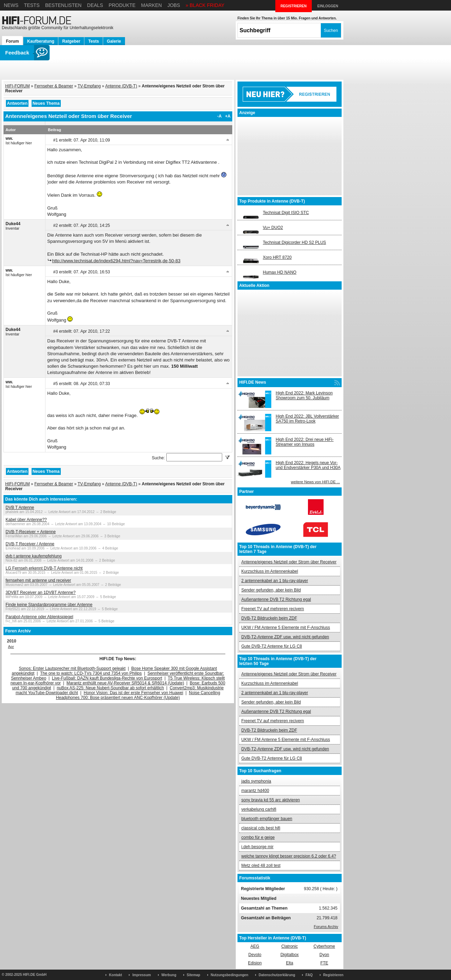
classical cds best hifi (261, 828)
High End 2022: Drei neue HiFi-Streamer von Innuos (305, 442)
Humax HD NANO (280, 272)
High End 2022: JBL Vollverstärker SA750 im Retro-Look (307, 419)
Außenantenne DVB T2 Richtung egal (276, 599)
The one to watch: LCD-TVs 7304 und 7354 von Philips (91, 673)
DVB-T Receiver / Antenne (30, 544)
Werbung (169, 975)
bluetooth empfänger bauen (267, 819)
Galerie (114, 41)
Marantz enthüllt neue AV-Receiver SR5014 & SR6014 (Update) (126, 683)
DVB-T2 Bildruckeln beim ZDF (269, 618)
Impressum (141, 975)
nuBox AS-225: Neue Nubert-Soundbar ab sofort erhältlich (110, 688)
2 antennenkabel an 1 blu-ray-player (275, 581)
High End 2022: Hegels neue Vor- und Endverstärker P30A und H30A (308, 465)
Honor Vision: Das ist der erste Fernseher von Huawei (133, 693)
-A (220, 116)
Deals (95, 5)
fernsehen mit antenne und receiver (38, 580)
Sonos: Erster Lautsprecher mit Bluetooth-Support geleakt (72, 668)
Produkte (122, 5)
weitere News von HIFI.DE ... (315, 482)
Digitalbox (290, 955)
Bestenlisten (63, 5)
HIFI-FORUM (18, 86)
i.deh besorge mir (257, 847)
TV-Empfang (89, 86)
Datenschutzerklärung (277, 975)
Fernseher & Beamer (54, 86)
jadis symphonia (256, 781)
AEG (255, 946)
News (11, 5)
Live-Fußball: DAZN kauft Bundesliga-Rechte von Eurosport (107, 678)
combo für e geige (258, 837)
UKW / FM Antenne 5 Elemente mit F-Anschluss (286, 628)
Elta (290, 963)
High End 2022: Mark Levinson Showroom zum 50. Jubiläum (304, 395)
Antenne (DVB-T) (121, 86)
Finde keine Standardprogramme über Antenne (49, 605)
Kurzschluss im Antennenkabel (270, 571)
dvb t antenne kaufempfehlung (34, 556)
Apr (11, 647)
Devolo (255, 955)
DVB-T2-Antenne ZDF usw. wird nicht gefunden (285, 637)
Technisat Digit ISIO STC (286, 213)
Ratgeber (71, 41)
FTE (324, 963)
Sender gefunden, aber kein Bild (271, 590)
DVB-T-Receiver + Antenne (31, 532)
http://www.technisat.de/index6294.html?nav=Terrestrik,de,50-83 (116, 261)
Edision (255, 963)
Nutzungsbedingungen (229, 975)
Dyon (324, 955)
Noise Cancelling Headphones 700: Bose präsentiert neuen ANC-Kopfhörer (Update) (138, 695)
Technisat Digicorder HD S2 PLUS (294, 242)
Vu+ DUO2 (273, 228)
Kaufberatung (41, 41)
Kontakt (115, 975)
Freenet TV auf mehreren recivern (273, 609)
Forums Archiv (326, 927)
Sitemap (194, 975)
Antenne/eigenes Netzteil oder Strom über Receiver (289, 562)
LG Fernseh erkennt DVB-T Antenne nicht (44, 568)
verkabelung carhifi (259, 809)
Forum (12, 41)
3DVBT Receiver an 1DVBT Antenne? (41, 593)
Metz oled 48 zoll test (261, 866)
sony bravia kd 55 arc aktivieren (271, 800)
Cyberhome (324, 946)
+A (228, 116)
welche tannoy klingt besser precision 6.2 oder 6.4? (289, 856)
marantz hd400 (255, 791)
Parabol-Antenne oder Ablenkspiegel (39, 617)
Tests (32, 5)
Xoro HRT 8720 (277, 257)
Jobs (174, 5)
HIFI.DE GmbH (35, 975)
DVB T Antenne (20, 508)
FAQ (309, 975)
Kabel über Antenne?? (26, 520)
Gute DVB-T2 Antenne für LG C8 (272, 646)
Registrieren (333, 975)
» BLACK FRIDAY (205, 5)
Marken (151, 5)
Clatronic (289, 946)
